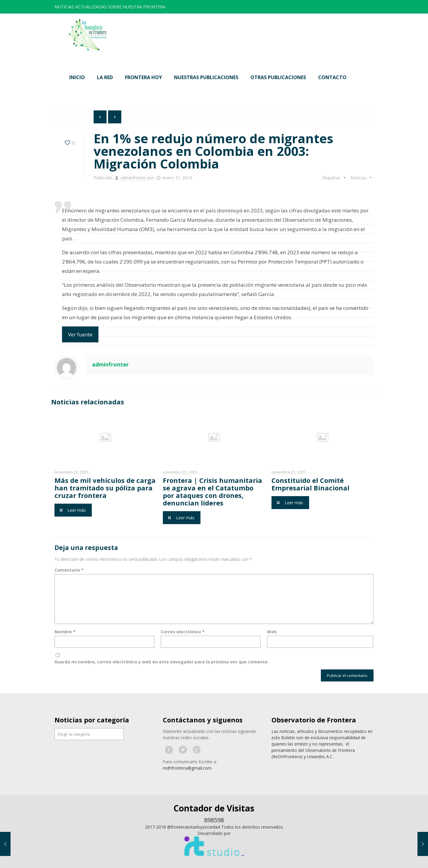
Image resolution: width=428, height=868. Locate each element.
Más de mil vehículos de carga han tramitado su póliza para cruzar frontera (105, 488)
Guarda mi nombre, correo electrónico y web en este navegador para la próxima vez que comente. (162, 662)
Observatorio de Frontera (314, 720)
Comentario (69, 570)
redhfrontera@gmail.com (187, 768)
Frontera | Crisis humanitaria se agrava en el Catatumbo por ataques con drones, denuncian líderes (212, 491)
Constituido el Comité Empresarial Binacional (310, 484)
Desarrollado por (214, 833)
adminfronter (133, 178)
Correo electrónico (183, 632)
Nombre (65, 632)
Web (272, 632)
